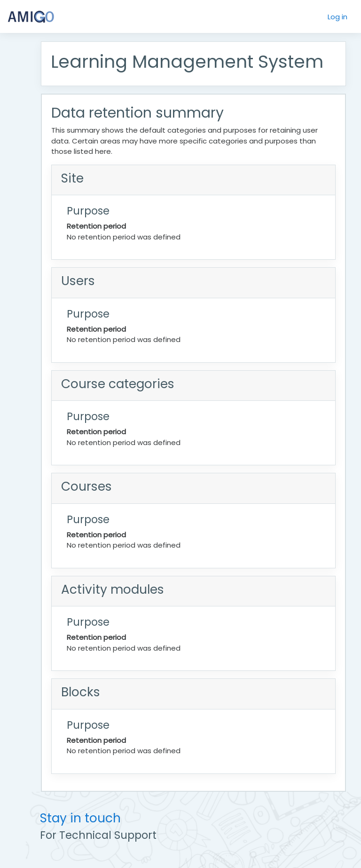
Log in (337, 17)
